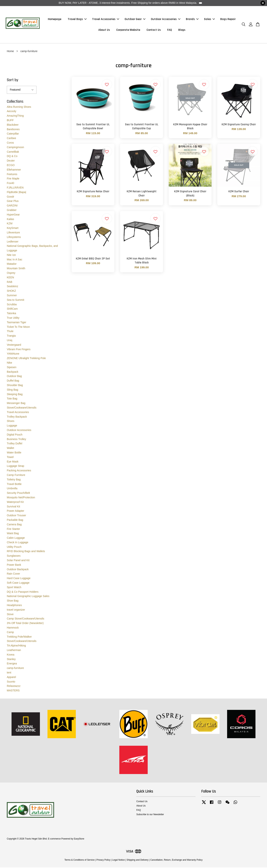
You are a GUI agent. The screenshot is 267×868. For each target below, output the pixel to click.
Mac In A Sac (15, 260)
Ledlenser (13, 242)
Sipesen (12, 368)
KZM (10, 224)
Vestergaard (14, 345)
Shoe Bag (13, 601)
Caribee (11, 139)
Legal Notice (118, 860)
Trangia (11, 336)
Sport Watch (14, 588)
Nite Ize (11, 255)
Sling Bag (12, 390)
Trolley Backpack (17, 417)
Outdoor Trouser (16, 516)
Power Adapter (16, 511)
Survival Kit (13, 507)
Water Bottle (14, 453)
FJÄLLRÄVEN (15, 188)
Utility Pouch (14, 547)
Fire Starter (13, 529)
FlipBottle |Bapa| (16, 193)
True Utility (13, 318)
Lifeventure (13, 233)
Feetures (12, 175)
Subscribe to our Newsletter (150, 815)
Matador (12, 265)
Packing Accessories (19, 471)
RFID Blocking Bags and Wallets (26, 552)
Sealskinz (12, 287)
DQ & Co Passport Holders (23, 592)
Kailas (10, 220)
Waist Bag (13, 534)
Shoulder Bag (15, 386)
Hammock (13, 628)
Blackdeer (13, 125)
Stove (10, 615)
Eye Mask (13, 462)
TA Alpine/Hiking (16, 646)
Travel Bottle (14, 485)
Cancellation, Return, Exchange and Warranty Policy (177, 860)
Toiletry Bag (14, 480)
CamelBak (13, 152)
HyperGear (13, 215)
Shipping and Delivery (137, 860)
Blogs (182, 30)
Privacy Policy (103, 860)
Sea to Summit (16, 300)
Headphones (14, 606)
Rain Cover (13, 574)
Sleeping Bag (15, 395)
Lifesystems (14, 238)
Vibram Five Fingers (19, 350)
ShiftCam (12, 309)
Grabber (12, 211)
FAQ (170, 30)
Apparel (11, 678)
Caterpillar (13, 134)
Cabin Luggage (16, 538)
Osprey (11, 273)
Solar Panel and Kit (18, 561)
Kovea (11, 655)
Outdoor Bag (14, 377)
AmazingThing (15, 116)
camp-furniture (15, 669)
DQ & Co (12, 157)
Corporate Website (128, 30)
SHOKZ (11, 291)
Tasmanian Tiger (17, 323)
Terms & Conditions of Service (80, 860)
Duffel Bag (13, 381)
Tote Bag (12, 399)
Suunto (11, 682)
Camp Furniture (16, 476)
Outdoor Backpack (18, 570)
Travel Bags (77, 20)
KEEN (10, 278)
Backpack (13, 372)
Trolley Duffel (15, 444)
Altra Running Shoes (19, 107)
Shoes (11, 422)
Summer (12, 296)
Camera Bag (14, 525)
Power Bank (14, 565)
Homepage (55, 20)
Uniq (10, 341)
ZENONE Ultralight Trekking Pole (26, 359)
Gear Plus (13, 202)
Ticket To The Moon (18, 327)
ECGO (11, 166)
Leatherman (14, 651)
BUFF (10, 121)
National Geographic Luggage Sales (28, 597)
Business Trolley (16, 440)
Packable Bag (15, 520)
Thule (10, 332)
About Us (104, 30)
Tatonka (11, 314)
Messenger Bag (16, 404)
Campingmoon (15, 148)
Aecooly (12, 112)
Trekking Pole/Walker (19, 637)
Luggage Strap (16, 466)
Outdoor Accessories (166, 20)
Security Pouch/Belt (18, 493)
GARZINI (12, 206)
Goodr (10, 197)
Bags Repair (228, 20)
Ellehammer (14, 170)
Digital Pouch (15, 435)
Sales (209, 20)
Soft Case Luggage (18, 583)
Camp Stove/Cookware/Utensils (26, 619)
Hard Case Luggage (19, 579)
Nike (9, 363)
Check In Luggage (18, 543)
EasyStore (79, 839)
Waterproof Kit (15, 502)
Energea (12, 664)
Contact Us (154, 30)
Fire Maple (13, 179)
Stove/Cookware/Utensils (22, 408)
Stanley (11, 660)
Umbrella (12, 489)
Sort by (13, 80)
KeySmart (13, 229)
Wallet (10, 449)
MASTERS (13, 691)
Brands (192, 20)
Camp (10, 633)
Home (10, 52)
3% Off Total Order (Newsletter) (25, 624)
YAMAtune (13, 354)
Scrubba (12, 305)
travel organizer (16, 610)
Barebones (13, 130)
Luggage (12, 426)
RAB (10, 282)
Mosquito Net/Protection (21, 498)
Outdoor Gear (135, 20)
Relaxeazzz (14, 686)
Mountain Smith (16, 269)
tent (9, 673)
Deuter (11, 161)
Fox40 (10, 184)
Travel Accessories (106, 20)
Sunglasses (14, 556)
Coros (10, 143)
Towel (10, 458)
